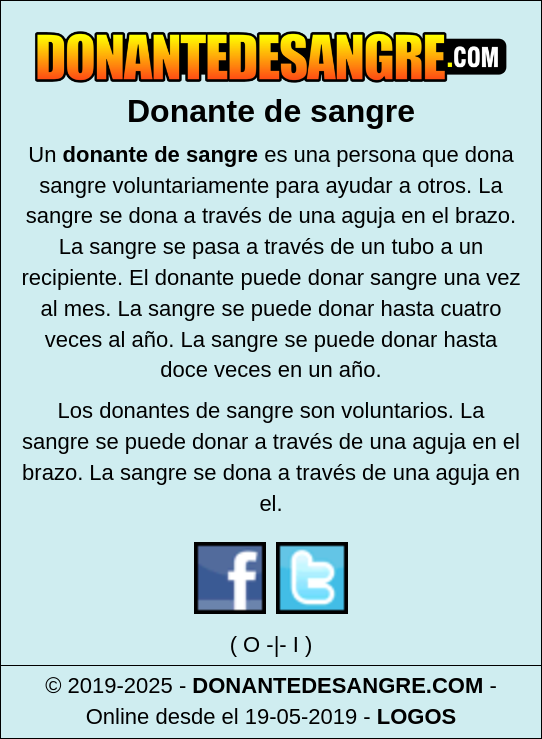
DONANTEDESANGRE (308, 685)
